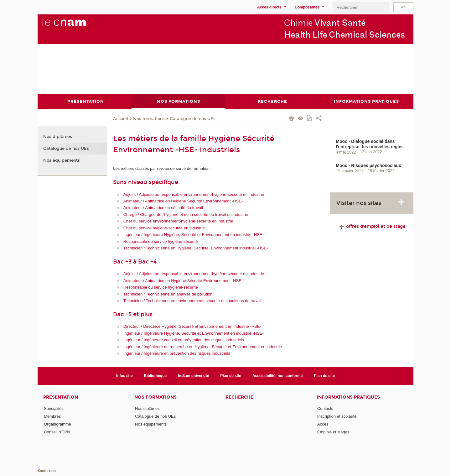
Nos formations (149, 119)
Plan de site (231, 376)
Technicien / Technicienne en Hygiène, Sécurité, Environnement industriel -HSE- (196, 248)
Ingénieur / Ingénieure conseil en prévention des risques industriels (184, 340)
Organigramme (57, 424)
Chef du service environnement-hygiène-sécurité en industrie (178, 221)
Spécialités (54, 408)
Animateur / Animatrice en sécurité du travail (163, 208)
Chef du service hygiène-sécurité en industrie (164, 228)
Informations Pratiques (348, 397)
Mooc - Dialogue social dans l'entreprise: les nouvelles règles (370, 144)
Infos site (124, 376)
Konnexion (47, 471)
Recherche (239, 397)
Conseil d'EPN (57, 432)
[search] (361, 7)
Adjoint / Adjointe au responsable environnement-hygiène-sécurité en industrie (194, 194)
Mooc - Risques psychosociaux (368, 165)
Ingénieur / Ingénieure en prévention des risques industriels (177, 353)
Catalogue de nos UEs (193, 119)
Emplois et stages (333, 432)
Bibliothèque (156, 376)
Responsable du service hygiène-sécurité (161, 241)
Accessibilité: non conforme (278, 376)
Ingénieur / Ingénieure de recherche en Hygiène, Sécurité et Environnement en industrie (203, 346)
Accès (323, 424)
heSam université (193, 376)
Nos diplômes (58, 137)
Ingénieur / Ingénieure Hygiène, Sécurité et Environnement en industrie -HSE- (194, 235)
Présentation (61, 397)
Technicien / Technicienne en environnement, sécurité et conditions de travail (192, 301)
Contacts (325, 408)
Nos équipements (62, 160)
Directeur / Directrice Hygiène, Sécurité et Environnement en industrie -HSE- (192, 326)
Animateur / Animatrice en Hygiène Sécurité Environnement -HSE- (183, 201)
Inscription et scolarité (337, 416)
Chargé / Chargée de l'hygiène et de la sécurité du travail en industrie (186, 214)
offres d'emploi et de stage (372, 226)
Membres (52, 416)
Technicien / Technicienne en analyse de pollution (168, 294)
